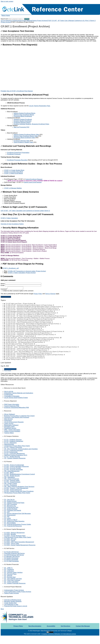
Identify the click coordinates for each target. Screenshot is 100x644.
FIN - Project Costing (11, 483)
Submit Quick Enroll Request (33, 182)
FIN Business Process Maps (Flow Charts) (17, 493)
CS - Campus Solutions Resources (15, 458)
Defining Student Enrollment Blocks (24, 113)
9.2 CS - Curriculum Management (14, 454)
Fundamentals (9, 395)
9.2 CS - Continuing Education (13, 450)
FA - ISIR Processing (11, 504)
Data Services (8, 419)
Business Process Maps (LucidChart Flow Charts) (19, 416)
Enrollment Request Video (22, 141)
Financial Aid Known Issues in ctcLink (16, 606)
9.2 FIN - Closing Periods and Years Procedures (19, 491)
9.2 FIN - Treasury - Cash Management (16, 488)
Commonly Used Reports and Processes (17, 417)
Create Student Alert (10, 603)
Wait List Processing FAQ (21, 127)
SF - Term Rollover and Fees (13, 579)
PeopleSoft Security (10, 428)
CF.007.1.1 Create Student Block (14, 170)
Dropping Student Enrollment (22, 121)
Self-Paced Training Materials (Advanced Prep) (25, 95)
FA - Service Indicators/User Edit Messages (17, 514)
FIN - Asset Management (12, 471)
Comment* (12, 289)
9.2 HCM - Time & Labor (12, 543)
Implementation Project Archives (14, 590)
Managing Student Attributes (13, 601)
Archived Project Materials (24, 21)
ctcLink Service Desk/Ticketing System (16, 398)
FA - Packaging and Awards (13, 510)
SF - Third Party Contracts (12, 580)
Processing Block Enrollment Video (24, 138)
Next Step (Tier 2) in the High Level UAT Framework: (27, 214)
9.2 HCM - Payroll (10, 540)
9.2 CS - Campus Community (13, 447)
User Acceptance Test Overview (17, 31)
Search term (4, 19)
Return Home (6, 16)
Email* (21, 285)
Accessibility (51, 626)
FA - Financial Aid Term (11, 507)
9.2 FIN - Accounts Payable (13, 468)
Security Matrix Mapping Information (20, 228)
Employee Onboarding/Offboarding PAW (16, 408)
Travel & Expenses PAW (12, 406)
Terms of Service (50, 294)
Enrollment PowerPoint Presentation (18, 153)
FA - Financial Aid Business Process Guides (18, 524)
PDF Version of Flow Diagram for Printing (22, 264)
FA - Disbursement (10, 515)
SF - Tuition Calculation (11, 582)
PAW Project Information (12, 404)
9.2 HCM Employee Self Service (14, 555)
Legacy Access (9, 424)
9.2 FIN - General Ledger (12, 480)
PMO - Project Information (12, 430)
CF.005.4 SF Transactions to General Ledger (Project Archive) (27, 271)
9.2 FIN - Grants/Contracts (12, 482)
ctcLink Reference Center (9, 21)
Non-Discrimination (35, 626)
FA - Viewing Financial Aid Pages (14, 503)
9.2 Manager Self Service (12, 556)
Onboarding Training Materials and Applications (19, 393)
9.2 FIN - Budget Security (12, 476)
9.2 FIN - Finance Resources (13, 490)
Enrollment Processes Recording (17, 160)
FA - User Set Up (9, 500)
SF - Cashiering (9, 569)
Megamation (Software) (11, 425)
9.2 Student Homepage (11, 558)
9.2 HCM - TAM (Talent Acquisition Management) (19, 542)
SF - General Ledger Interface (13, 572)
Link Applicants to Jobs (11, 604)
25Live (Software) (10, 414)
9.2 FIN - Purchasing (10, 485)
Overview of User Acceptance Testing (12, 224)
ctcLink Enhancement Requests (14, 422)
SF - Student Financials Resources (15, 583)
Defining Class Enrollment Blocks (24, 115)
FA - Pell (7, 517)
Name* (21, 284)
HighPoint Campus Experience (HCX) (16, 455)
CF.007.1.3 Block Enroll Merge (13, 173)
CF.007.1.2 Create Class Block (14, 172)
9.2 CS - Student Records (12, 457)
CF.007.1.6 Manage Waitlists (13, 188)
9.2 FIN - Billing (9, 473)
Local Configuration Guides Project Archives (18, 592)
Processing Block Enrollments (23, 116)
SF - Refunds (8, 576)
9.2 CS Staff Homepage (11, 561)
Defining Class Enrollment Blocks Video (26, 136)
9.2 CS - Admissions (10, 443)
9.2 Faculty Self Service (11, 552)
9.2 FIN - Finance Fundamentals (14, 465)
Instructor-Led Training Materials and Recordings (26, 146)
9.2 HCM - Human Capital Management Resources (20, 545)
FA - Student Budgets (11, 509)
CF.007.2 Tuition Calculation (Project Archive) (22, 273)
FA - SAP (7, 512)
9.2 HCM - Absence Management (14, 533)
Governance (8, 420)
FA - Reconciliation (10, 523)
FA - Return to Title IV (11, 520)
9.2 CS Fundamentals (11, 452)
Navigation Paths (9, 427)
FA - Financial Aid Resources (13, 526)
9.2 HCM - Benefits (10, 534)
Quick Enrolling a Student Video (23, 142)
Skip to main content (7, 1)
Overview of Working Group (13, 600)
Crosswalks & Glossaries (12, 396)
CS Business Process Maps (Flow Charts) (17, 446)
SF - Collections (9, 571)
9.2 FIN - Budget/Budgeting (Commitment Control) (20, 474)
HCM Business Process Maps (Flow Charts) (18, 537)
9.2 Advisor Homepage (11, 560)
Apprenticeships (9, 444)
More (2, 609)
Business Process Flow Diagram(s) (19, 45)
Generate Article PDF (10, 369)
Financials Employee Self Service (14, 553)
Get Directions (66, 626)
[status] (50, 120)
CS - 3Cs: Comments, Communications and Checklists (21, 449)
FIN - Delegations (10, 477)
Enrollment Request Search (22, 122)
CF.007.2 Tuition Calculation (9, 218)
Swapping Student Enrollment (23, 119)
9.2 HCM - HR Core (10, 539)
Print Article (8, 371)
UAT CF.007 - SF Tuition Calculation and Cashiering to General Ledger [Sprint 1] (25, 211)
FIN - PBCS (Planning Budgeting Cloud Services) (19, 487)
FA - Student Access (10, 501)
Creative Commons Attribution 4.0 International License (59, 634)
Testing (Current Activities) (12, 431)
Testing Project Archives (40, 21)
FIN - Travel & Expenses (12, 479)
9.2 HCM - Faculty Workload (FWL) (15, 536)
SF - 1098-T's (8, 568)
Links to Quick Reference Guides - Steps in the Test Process (31, 164)
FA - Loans (7, 518)
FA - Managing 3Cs (10, 506)
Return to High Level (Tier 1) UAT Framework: (24, 207)
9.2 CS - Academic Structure (13, 440)
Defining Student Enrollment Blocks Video (26, 135)
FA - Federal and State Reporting (14, 521)
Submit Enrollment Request (34, 179)
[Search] (16, 19)
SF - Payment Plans (10, 574)
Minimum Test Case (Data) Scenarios (20, 192)
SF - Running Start (10, 577)
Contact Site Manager (83, 626)
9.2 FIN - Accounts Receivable (13, 470)
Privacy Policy (38, 294)
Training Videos (9, 433)
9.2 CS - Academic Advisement (14, 441)
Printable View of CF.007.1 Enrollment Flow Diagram (17, 91)
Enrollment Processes (14, 154)
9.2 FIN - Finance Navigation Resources (16, 466)
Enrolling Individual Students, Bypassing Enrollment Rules (31, 124)
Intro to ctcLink (9, 391)
